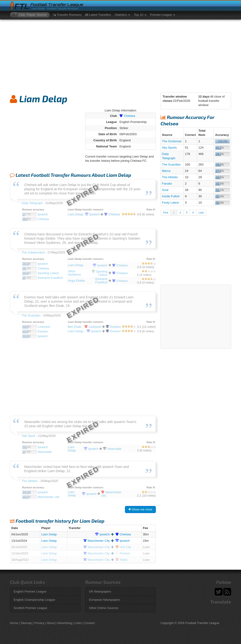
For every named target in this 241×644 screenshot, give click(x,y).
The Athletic (170, 177)
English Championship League (34, 600)
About (51, 623)
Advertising (64, 623)
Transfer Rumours (67, 15)
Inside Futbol (171, 196)
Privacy (39, 623)
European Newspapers (104, 600)
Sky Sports (169, 148)
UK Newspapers (100, 591)
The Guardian (171, 164)
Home (14, 623)
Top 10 (140, 15)
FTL (22, 7)
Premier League (163, 15)
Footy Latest (170, 203)
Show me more (140, 509)
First (166, 213)
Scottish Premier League (30, 608)
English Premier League (30, 591)
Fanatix (167, 184)
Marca (166, 171)
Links (78, 623)
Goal (165, 190)
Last (201, 213)
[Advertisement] (120, 55)
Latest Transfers (98, 15)
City (97, 541)
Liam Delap (49, 534)
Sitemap (26, 623)
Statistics (123, 15)
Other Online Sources (104, 608)
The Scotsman (172, 141)
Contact (90, 623)
